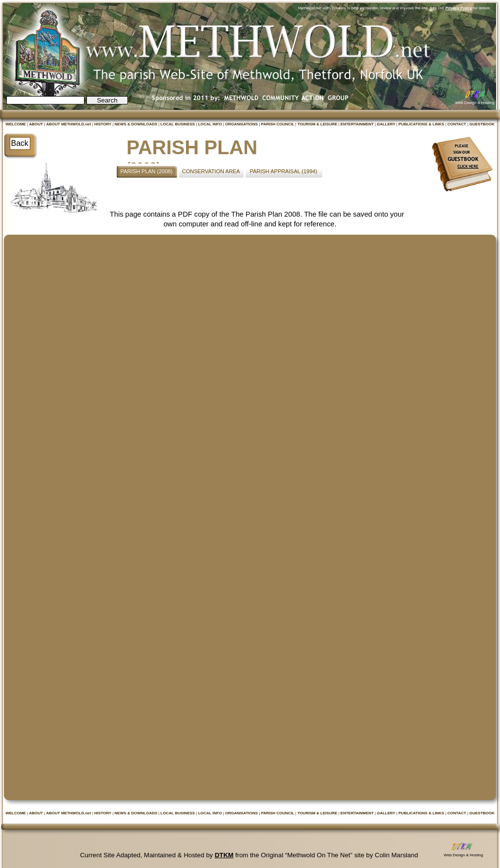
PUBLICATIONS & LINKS (422, 124)
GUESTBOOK (482, 124)
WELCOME (16, 124)
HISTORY (103, 124)
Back (20, 143)
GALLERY (387, 124)
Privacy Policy (458, 8)
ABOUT (36, 124)
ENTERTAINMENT (357, 124)
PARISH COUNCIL (278, 124)
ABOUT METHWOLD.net (69, 124)
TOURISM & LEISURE (318, 124)
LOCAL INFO (211, 124)
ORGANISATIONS (242, 124)
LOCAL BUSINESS (178, 124)
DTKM (224, 855)
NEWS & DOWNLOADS (137, 124)
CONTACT (457, 124)
